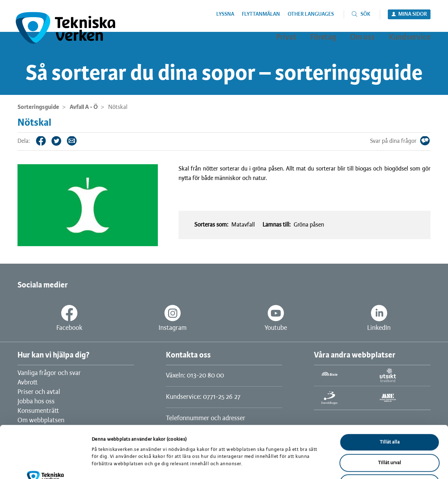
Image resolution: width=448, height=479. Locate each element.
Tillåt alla (390, 393)
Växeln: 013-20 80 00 (195, 376)
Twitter (62, 141)
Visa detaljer (363, 465)
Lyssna (225, 14)
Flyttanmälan (261, 14)
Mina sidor (413, 14)
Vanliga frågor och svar (49, 373)
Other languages (311, 14)
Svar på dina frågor (430, 141)
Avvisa (390, 434)
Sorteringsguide (38, 107)
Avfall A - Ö (84, 107)
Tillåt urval (390, 414)
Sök (365, 14)
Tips (77, 141)
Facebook (46, 141)
